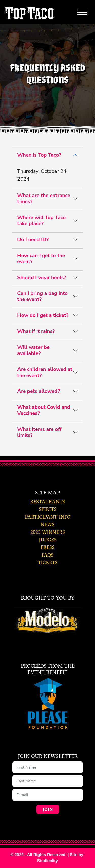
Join (48, 810)
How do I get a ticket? (43, 315)
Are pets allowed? (39, 391)
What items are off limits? (39, 432)
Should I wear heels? (42, 278)
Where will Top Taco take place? (41, 220)
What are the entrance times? (44, 198)
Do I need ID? (33, 240)
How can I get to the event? (41, 259)
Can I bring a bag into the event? (42, 296)
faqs (48, 555)
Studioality (48, 861)
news (48, 525)
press (48, 547)
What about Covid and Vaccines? (44, 410)
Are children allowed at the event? (45, 372)
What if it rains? (36, 331)
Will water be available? (33, 350)
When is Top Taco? (39, 155)
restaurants (48, 502)
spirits (48, 509)
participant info (48, 517)
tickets (48, 563)
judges (48, 540)
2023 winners (48, 532)
